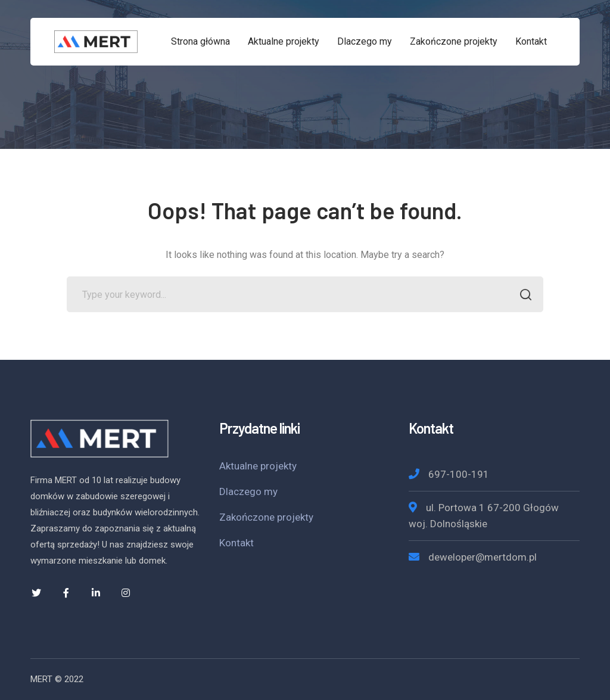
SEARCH (522, 296)
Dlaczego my (248, 491)
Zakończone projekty (266, 517)
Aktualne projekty (258, 466)
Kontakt (236, 543)
